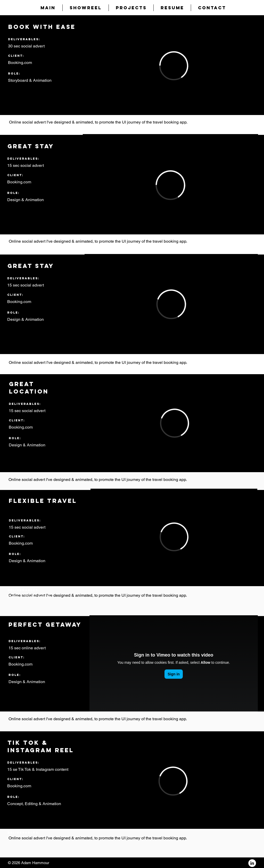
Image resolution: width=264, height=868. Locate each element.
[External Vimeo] (174, 66)
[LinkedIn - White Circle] (252, 863)
